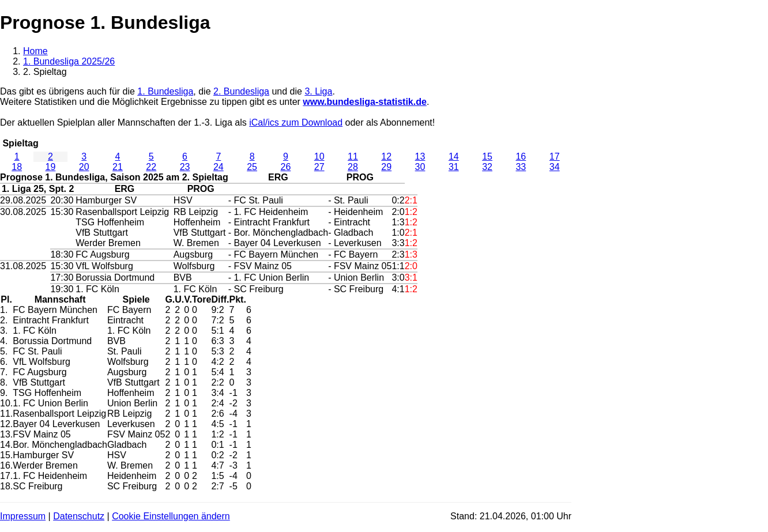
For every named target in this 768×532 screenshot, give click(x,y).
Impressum (23, 516)
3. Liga (318, 91)
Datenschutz (79, 516)
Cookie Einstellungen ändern (171, 516)
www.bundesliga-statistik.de (365, 102)
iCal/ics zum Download (296, 122)
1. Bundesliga (165, 91)
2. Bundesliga (241, 91)
